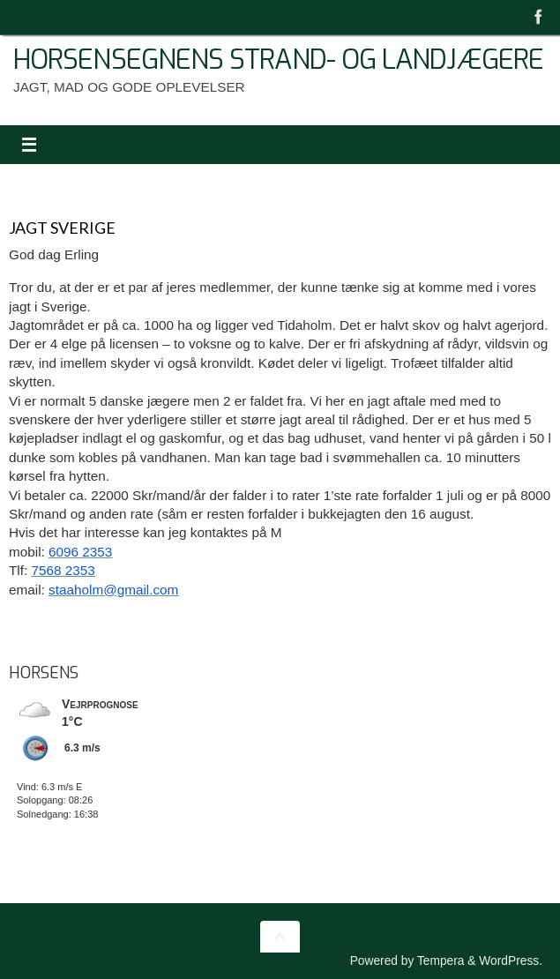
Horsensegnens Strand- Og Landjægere (278, 60)
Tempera (441, 961)
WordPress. (511, 961)
